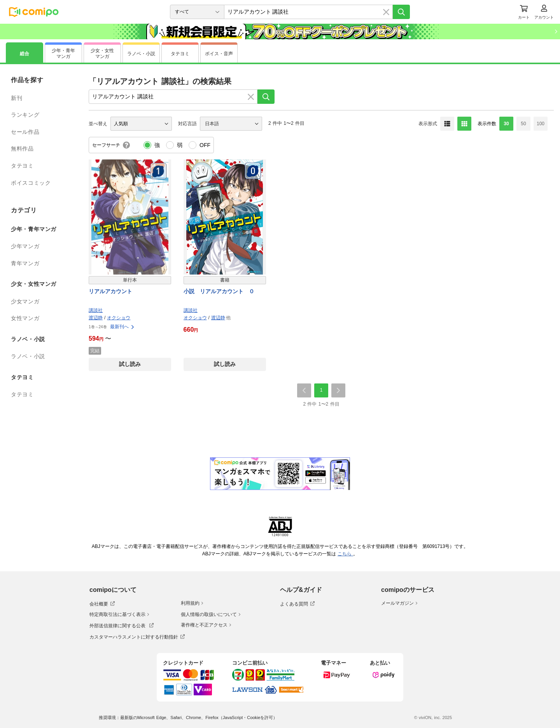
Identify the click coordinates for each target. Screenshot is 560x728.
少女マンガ (25, 301)
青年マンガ (25, 263)
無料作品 (22, 149)
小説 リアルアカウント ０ (219, 291)
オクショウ (119, 318)
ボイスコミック (31, 183)
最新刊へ (122, 327)
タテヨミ (22, 166)
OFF (205, 145)
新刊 (17, 98)
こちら (345, 554)
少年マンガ (25, 246)
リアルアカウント (110, 291)
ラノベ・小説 (28, 356)
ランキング (25, 115)
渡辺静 (96, 318)
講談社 (96, 310)
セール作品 (25, 132)
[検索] (401, 12)
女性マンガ (25, 318)
